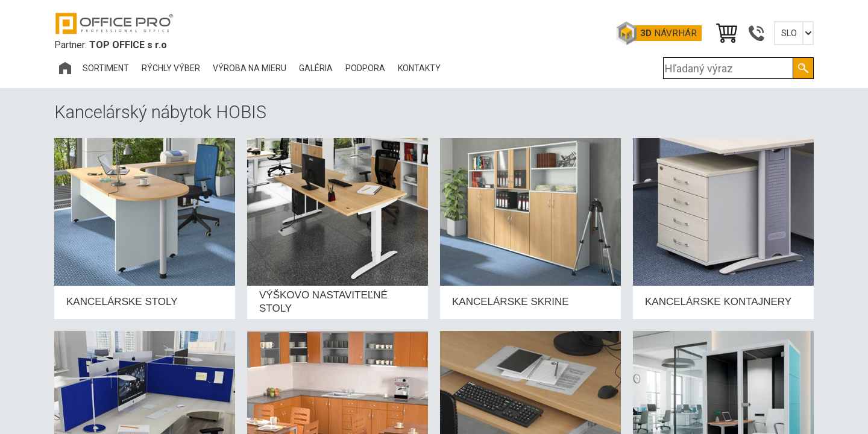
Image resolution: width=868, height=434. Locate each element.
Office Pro (115, 24)
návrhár (668, 33)
